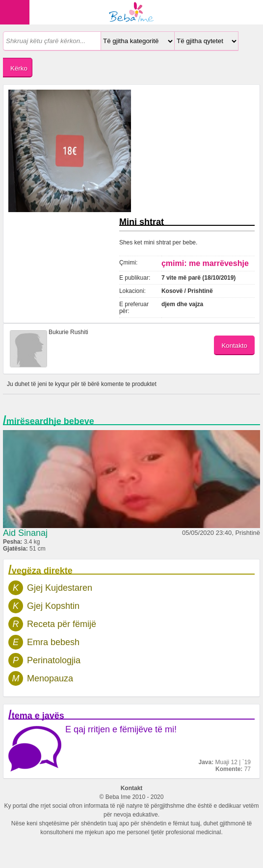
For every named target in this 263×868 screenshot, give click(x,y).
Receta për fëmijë (62, 624)
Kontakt (132, 788)
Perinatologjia (54, 660)
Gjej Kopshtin (53, 606)
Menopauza (50, 678)
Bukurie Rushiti (68, 332)
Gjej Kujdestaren (60, 588)
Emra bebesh (53, 642)
